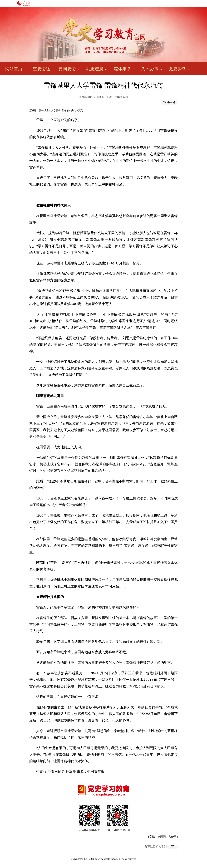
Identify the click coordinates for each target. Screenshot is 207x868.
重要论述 (41, 69)
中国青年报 (121, 97)
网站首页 (14, 69)
